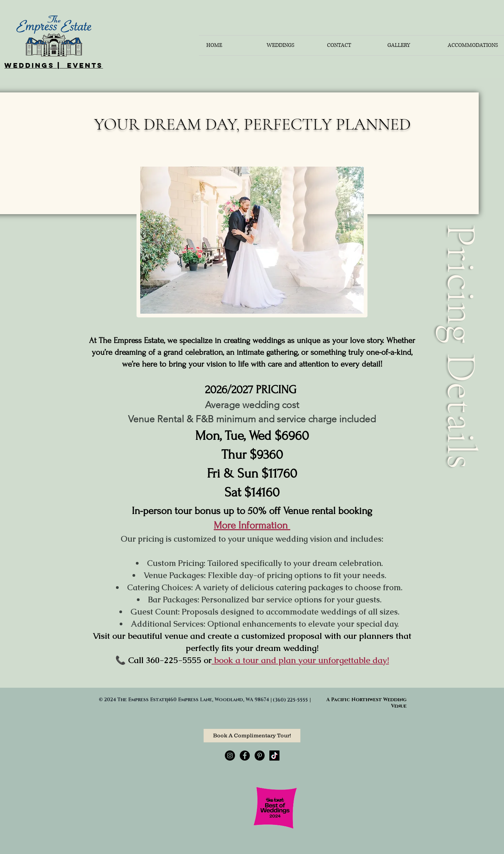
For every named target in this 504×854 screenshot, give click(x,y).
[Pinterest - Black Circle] (260, 756)
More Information (252, 525)
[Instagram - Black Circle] (230, 756)
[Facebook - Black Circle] (245, 756)
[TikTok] (274, 756)
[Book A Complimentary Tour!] (252, 736)
